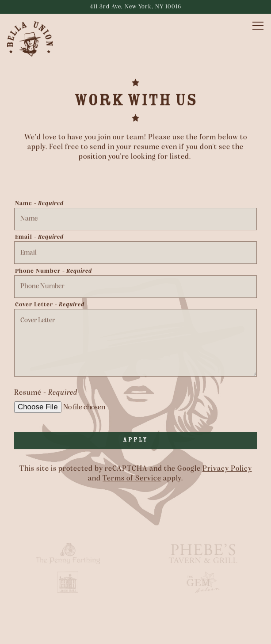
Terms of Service (132, 479)
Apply (135, 440)
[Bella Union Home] (38, 39)
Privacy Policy (227, 469)
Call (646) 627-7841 (136, 611)
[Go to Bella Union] (135, 7)
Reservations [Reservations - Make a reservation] (136, 633)
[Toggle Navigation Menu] (258, 26)
